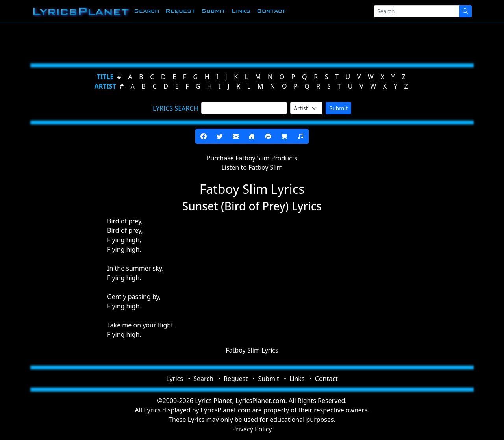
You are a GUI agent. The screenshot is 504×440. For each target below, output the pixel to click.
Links (241, 11)
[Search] (417, 11)
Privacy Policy (252, 429)
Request (180, 11)
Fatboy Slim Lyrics (252, 350)
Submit (213, 11)
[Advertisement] (249, 41)
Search (146, 11)
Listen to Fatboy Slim (252, 167)
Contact (271, 11)
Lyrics (175, 379)
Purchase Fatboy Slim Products (252, 158)
